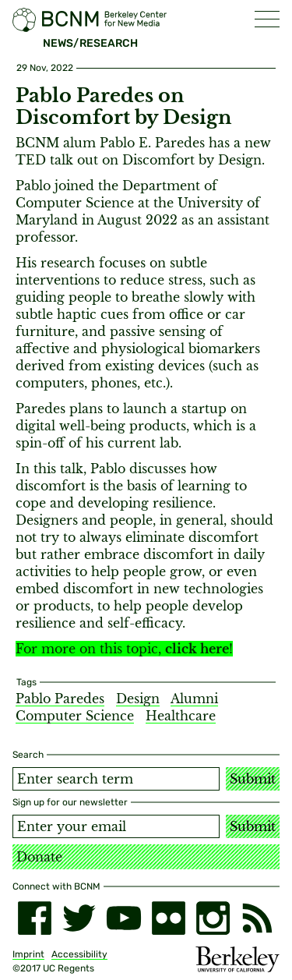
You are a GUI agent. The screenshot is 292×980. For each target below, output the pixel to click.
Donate (39, 857)
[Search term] (116, 779)
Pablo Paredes (60, 699)
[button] (267, 19)
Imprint (28, 954)
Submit (253, 779)
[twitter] (79, 918)
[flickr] (169, 918)
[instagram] (213, 918)
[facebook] (35, 918)
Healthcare (181, 716)
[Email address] (116, 826)
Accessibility (79, 954)
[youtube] (123, 918)
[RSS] (257, 918)
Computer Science (75, 716)
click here (197, 649)
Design (138, 699)
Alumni (194, 699)
